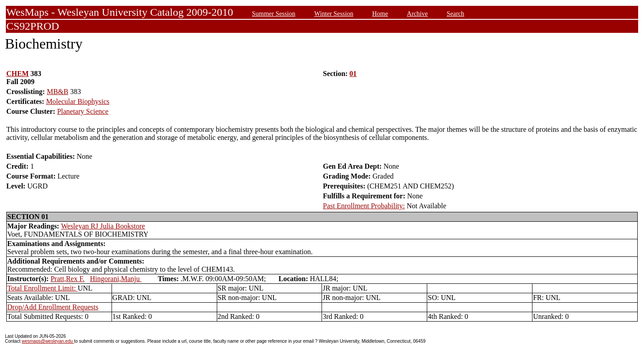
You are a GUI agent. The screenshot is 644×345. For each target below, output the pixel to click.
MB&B (58, 92)
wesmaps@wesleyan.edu (48, 341)
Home (380, 13)
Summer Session (273, 13)
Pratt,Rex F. (67, 279)
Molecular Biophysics (78, 101)
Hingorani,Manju (116, 279)
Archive (417, 13)
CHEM (18, 74)
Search (455, 13)
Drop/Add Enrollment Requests (53, 307)
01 (353, 74)
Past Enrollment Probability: (364, 206)
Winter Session (334, 13)
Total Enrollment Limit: (42, 288)
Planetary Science (83, 111)
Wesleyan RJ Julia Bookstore (103, 226)
